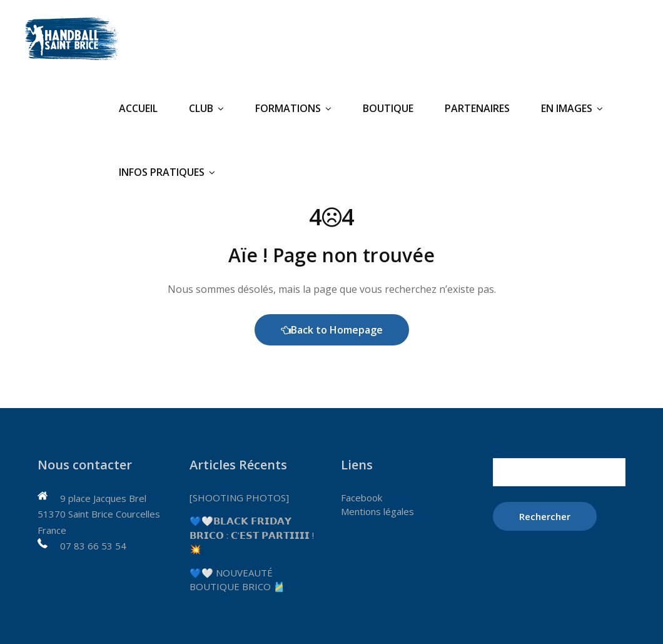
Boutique (388, 108)
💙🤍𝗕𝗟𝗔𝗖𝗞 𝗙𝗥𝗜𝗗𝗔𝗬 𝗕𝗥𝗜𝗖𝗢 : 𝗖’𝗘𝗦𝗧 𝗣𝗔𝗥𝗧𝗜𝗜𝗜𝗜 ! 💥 (252, 535)
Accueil (138, 108)
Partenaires (477, 108)
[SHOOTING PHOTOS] (239, 498)
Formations (293, 108)
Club (206, 108)
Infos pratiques (167, 172)
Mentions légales (377, 511)
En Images (572, 108)
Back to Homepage (332, 330)
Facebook (362, 498)
